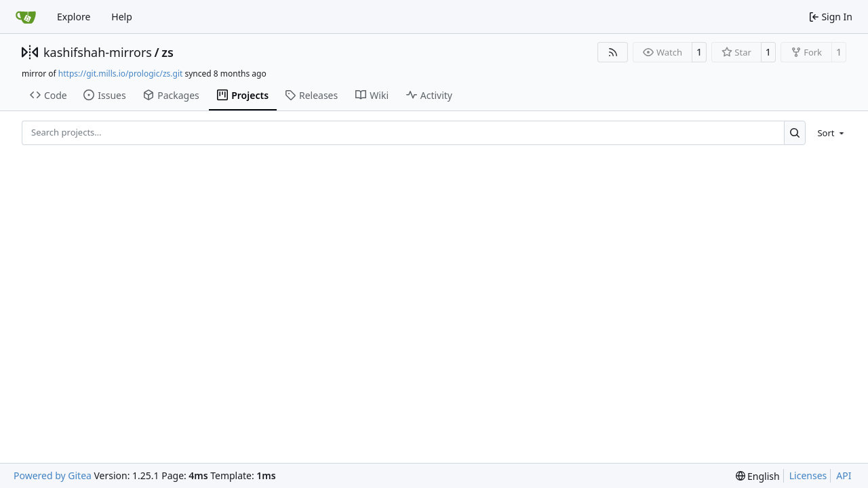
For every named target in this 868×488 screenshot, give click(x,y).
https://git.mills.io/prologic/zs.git (121, 74)
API (844, 475)
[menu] (828, 133)
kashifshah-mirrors (98, 52)
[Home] (26, 17)
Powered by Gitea (53, 475)
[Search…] (795, 133)
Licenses (808, 475)
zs (167, 52)
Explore (74, 17)
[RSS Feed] (613, 52)
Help (122, 17)
